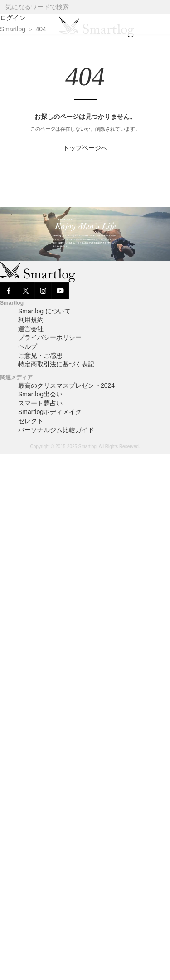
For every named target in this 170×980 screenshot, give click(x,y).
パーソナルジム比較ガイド (56, 430)
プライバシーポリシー (50, 337)
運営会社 (31, 329)
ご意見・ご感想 (40, 356)
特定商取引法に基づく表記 (56, 364)
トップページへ (85, 148)
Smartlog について (44, 311)
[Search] (163, 7)
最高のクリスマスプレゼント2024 (66, 385)
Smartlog (13, 29)
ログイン (13, 18)
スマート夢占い (40, 403)
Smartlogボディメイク (50, 412)
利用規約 (31, 320)
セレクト (31, 421)
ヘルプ (28, 346)
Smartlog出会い (40, 394)
